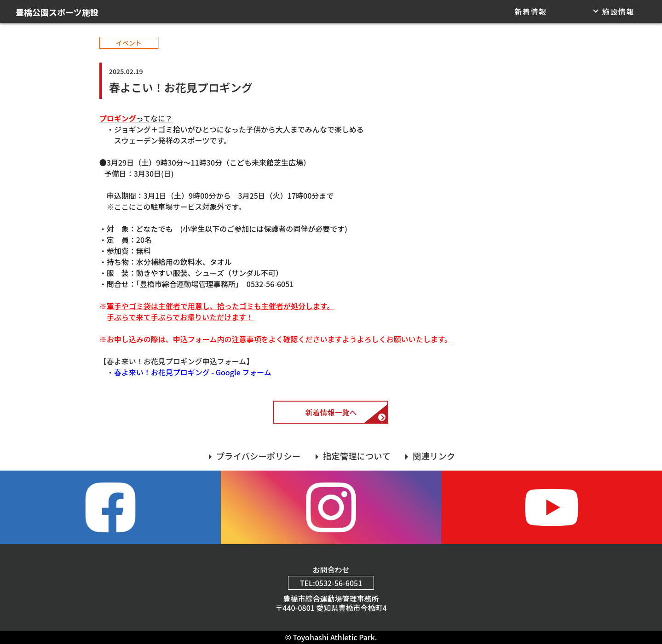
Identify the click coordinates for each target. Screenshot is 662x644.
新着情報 (530, 11)
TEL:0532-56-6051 (331, 583)
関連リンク (434, 456)
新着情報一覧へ (331, 412)
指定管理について (357, 456)
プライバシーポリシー (259, 456)
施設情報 (618, 11)
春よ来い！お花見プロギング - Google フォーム (193, 372)
